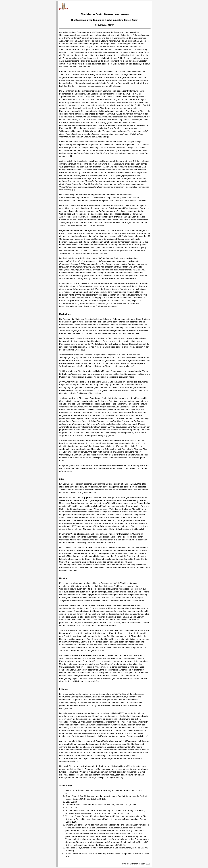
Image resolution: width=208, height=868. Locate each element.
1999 (63, 9)
